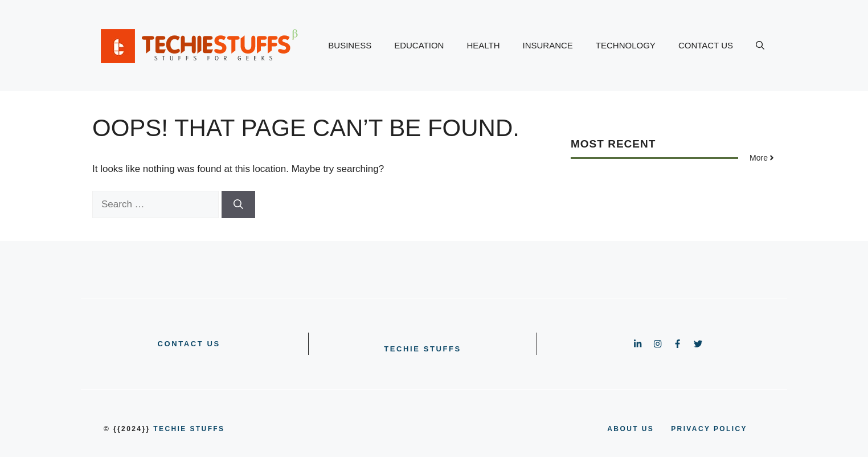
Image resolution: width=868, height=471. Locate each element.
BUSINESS (350, 45)
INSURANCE (548, 45)
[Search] (238, 204)
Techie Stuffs (423, 349)
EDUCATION (419, 45)
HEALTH (483, 45)
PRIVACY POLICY (709, 429)
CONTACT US (706, 45)
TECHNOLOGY (626, 45)
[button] (760, 46)
